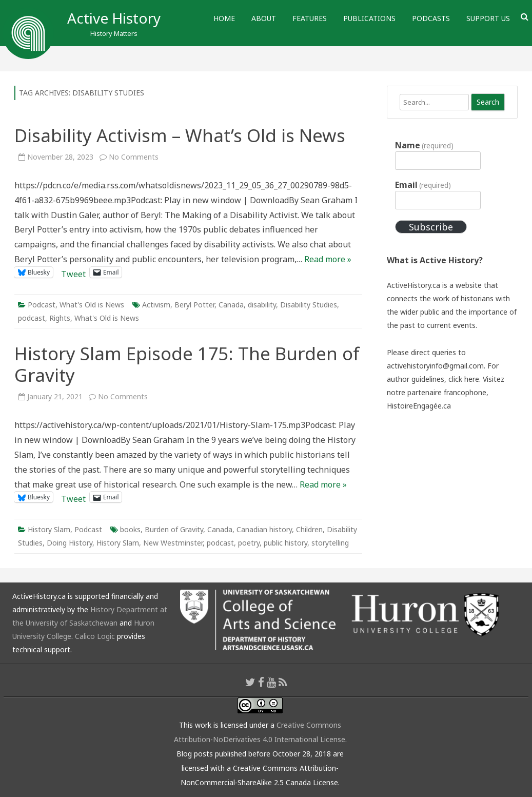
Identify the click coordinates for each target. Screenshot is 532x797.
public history (285, 543)
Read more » (328, 259)
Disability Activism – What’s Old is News (180, 135)
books (130, 529)
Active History (114, 18)
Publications (369, 18)
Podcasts (431, 18)
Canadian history (264, 529)
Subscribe (431, 227)
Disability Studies (309, 305)
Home (224, 18)
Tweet (73, 272)
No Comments (134, 157)
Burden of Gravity (174, 529)
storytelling (330, 543)
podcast (32, 318)
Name (424, 145)
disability (262, 305)
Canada (231, 305)
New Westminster (173, 543)
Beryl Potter (194, 305)
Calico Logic (95, 636)
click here (464, 379)
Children (309, 529)
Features (310, 18)
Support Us (488, 18)
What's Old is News (92, 305)
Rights (60, 318)
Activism (156, 305)
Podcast (42, 305)
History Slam (49, 529)
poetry (249, 543)
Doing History (70, 543)
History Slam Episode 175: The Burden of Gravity (187, 364)
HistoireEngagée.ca (419, 406)
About (264, 18)
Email (423, 185)
